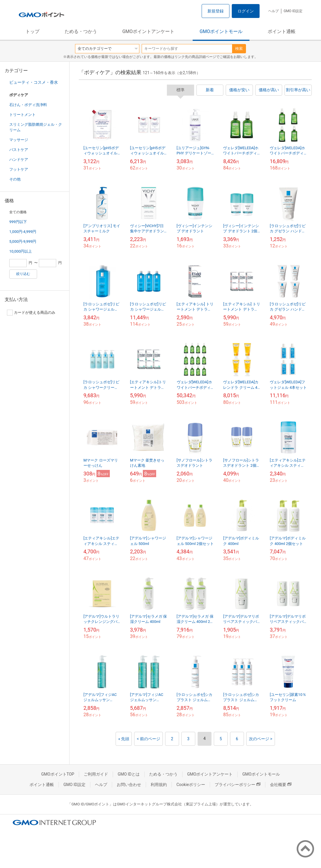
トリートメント (22, 115)
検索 (239, 49)
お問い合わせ (129, 785)
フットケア (19, 169)
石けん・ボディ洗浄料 (28, 105)
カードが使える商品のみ (31, 313)
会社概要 (281, 785)
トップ (32, 31)
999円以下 (18, 222)
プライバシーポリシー (238, 785)
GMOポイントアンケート (148, 31)
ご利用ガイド (96, 774)
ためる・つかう (81, 31)
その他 (15, 179)
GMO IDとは (129, 774)
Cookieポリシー (191, 785)
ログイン (246, 11)
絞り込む (23, 274)
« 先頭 (124, 739)
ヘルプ (273, 11)
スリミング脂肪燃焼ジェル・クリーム (36, 127)
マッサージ (19, 140)
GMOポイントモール (221, 31)
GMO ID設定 (293, 11)
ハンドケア (19, 159)
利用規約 (159, 785)
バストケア (19, 150)
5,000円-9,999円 (23, 241)
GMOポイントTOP (58, 774)
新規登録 (216, 11)
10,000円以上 (21, 251)
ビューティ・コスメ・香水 (34, 82)
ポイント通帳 (282, 31)
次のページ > (261, 739)
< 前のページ (148, 739)
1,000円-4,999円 (23, 232)
